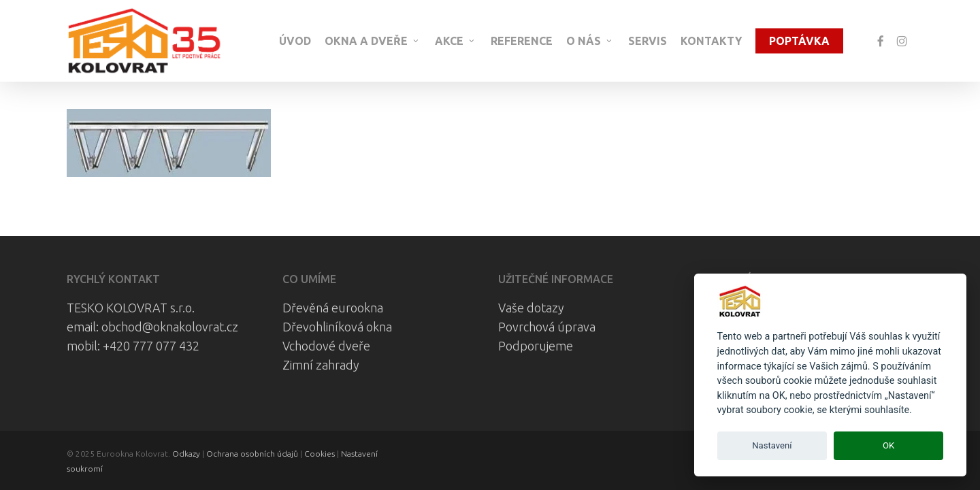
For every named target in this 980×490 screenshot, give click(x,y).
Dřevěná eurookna (333, 308)
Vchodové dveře (326, 346)
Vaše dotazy (531, 308)
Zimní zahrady (321, 365)
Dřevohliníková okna (337, 327)
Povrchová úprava (547, 327)
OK (888, 445)
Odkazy (186, 454)
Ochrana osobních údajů (252, 454)
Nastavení (772, 445)
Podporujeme (536, 346)
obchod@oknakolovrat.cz (170, 327)
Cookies (320, 454)
